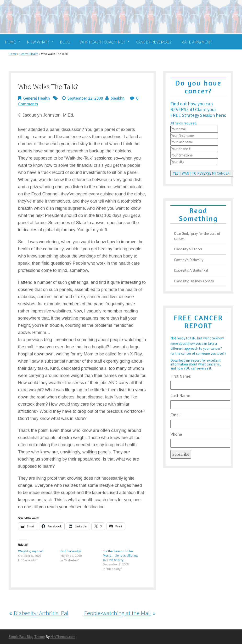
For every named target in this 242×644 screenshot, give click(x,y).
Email (175, 415)
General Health (29, 54)
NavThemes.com (63, 637)
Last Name (180, 395)
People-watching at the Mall (118, 613)
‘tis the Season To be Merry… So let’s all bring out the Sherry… (120, 555)
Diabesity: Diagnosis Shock (194, 281)
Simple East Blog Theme (27, 637)
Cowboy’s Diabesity (189, 260)
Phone (176, 434)
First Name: (181, 376)
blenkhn (118, 98)
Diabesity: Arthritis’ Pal (41, 613)
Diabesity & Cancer (188, 249)
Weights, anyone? (31, 551)
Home (13, 54)
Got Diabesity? (71, 551)
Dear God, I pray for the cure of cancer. (197, 236)
